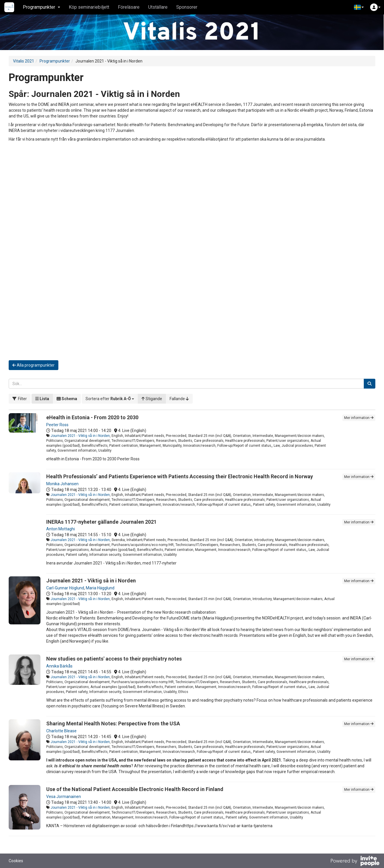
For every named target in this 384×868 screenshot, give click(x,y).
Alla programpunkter (34, 365)
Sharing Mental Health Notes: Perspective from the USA (113, 723)
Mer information (359, 418)
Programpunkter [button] (41, 7)
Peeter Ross (57, 425)
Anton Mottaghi (61, 529)
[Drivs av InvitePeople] (355, 862)
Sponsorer (187, 7)
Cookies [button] (16, 861)
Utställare (158, 7)
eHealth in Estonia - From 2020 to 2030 (92, 417)
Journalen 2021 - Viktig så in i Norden (80, 436)
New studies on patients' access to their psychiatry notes (114, 659)
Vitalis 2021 (24, 61)
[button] (359, 7)
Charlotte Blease (61, 731)
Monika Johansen (62, 484)
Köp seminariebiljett (89, 7)
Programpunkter (55, 61)
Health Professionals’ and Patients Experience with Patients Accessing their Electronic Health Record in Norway (180, 476)
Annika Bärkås (59, 666)
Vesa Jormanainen (64, 797)
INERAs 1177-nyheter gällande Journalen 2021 (101, 522)
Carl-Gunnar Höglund (65, 588)
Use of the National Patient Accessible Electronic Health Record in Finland (135, 789)
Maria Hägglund (100, 588)
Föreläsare (129, 7)
